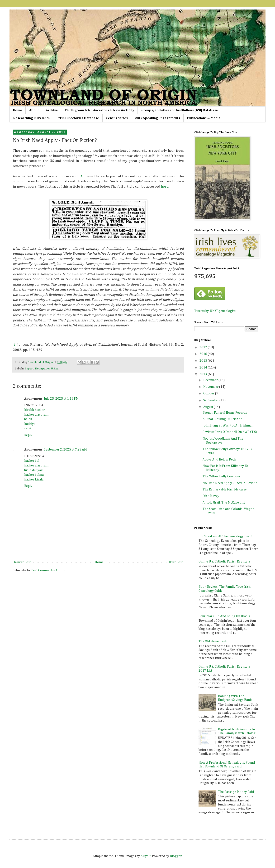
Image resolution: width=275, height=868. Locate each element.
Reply (28, 435)
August (209, 407)
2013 (204, 374)
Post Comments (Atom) (48, 570)
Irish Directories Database (78, 118)
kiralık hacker (34, 410)
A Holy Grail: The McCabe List (224, 503)
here (165, 187)
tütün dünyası (34, 470)
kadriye (30, 424)
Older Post (175, 562)
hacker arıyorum (36, 415)
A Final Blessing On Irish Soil (223, 419)
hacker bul (32, 461)
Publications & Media (204, 118)
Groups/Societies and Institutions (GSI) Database (180, 110)
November (211, 387)
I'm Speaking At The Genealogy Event (225, 536)
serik (28, 428)
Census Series (117, 118)
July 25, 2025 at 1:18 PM (61, 399)
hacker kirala (34, 480)
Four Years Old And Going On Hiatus (224, 616)
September (211, 400)
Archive (52, 110)
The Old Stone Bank (213, 641)
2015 (204, 361)
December (211, 380)
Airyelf (146, 856)
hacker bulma (34, 475)
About (34, 110)
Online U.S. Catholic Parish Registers (224, 562)
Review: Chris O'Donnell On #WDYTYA (230, 432)
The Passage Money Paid (236, 792)
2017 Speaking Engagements (157, 118)
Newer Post (22, 562)
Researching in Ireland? (32, 118)
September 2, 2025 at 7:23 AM (65, 450)
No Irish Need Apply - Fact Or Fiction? (230, 483)
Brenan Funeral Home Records (225, 413)
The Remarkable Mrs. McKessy (225, 490)
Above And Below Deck (219, 460)
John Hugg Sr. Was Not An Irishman (228, 426)
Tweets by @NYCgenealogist (215, 311)
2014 (204, 368)
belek (28, 419)
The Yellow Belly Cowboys (221, 476)
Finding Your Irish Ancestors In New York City (100, 110)
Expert (29, 369)
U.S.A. (55, 369)
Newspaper (42, 369)
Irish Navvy (211, 496)
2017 (204, 347)
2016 (204, 354)
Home (18, 110)
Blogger (176, 856)
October (209, 393)
